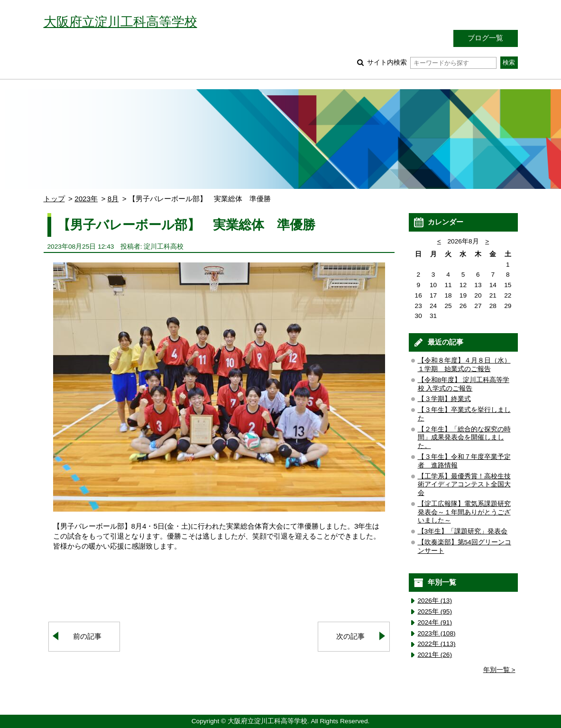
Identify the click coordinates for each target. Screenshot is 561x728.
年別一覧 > (499, 670)
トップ (54, 199)
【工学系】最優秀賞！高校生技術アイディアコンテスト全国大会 (464, 485)
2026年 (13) (435, 601)
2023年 (86, 199)
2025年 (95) (435, 611)
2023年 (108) (437, 633)
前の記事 (87, 636)
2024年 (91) (435, 622)
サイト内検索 (432, 62)
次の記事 (350, 636)
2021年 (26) (435, 655)
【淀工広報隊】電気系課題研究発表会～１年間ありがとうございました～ (464, 512)
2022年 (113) (437, 644)
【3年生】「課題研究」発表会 (463, 531)
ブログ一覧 (485, 38)
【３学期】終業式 (444, 399)
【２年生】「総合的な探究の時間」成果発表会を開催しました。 (464, 438)
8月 (113, 199)
